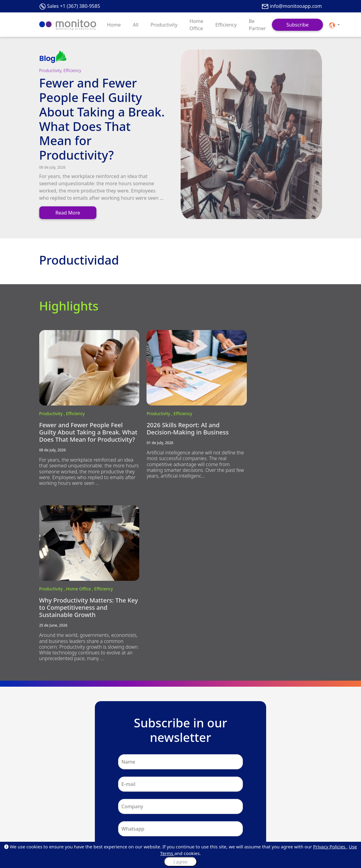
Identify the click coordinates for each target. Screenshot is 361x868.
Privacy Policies (330, 847)
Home (114, 25)
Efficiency (226, 25)
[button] (334, 25)
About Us (47, 795)
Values (93, 809)
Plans (189, 795)
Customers (48, 809)
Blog (43, 802)
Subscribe (297, 25)
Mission (94, 802)
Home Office (196, 25)
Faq (42, 817)
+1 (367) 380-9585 (188, 743)
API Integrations (53, 831)
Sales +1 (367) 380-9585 (74, 6)
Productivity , (53, 405)
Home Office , (274, 405)
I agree (180, 862)
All (136, 25)
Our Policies (97, 817)
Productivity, (52, 70)
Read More (68, 213)
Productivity (164, 25)
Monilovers (97, 824)
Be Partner (257, 25)
